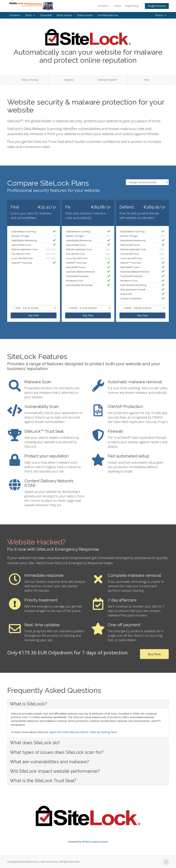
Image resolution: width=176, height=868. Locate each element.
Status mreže (85, 15)
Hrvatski (104, 6)
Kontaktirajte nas (108, 15)
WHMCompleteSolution (95, 842)
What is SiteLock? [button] (28, 704)
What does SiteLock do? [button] (35, 743)
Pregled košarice (157, 6)
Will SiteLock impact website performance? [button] (55, 771)
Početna (15, 15)
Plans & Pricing (29, 80)
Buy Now (34, 315)
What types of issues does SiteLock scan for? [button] (57, 752)
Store (30, 15)
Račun (161, 15)
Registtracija (132, 6)
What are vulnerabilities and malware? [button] (49, 762)
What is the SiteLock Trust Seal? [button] (43, 781)
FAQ (147, 80)
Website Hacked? (108, 80)
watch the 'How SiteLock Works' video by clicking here (83, 732)
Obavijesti (46, 15)
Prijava (117, 6)
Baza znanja (64, 15)
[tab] (88, 704)
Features (68, 80)
